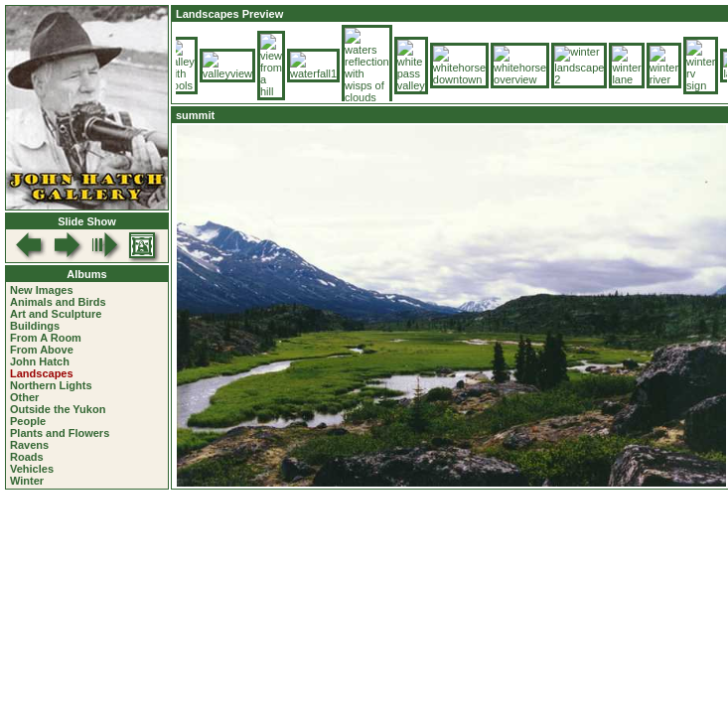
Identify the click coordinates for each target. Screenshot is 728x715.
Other (24, 397)
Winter (27, 481)
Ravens (29, 445)
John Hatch (40, 361)
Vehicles (32, 469)
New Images (42, 290)
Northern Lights (51, 385)
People (28, 421)
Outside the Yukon (58, 409)
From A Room (46, 338)
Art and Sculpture (56, 314)
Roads (27, 457)
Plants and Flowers (60, 433)
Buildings (35, 326)
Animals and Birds (58, 302)
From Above (42, 350)
